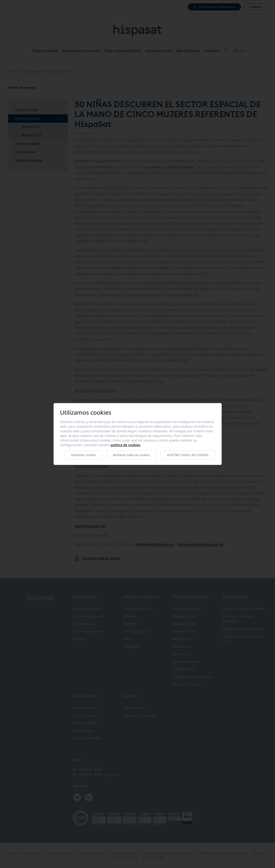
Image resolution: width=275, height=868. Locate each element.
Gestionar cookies (84, 455)
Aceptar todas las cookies (188, 455)
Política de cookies (126, 445)
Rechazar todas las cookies (131, 455)
